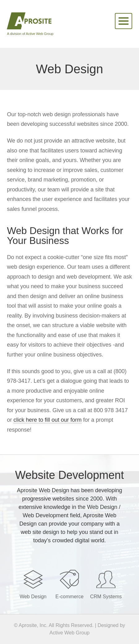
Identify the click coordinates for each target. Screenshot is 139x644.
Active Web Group (70, 633)
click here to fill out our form (47, 420)
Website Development (70, 475)
